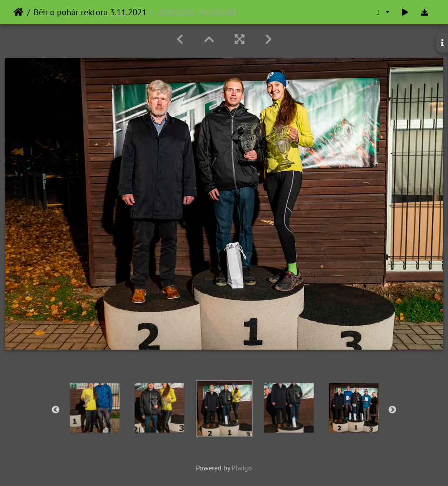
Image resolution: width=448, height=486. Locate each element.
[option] (95, 408)
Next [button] (392, 410)
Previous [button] (56, 410)
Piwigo (242, 468)
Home (18, 12)
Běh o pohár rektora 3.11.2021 (90, 12)
